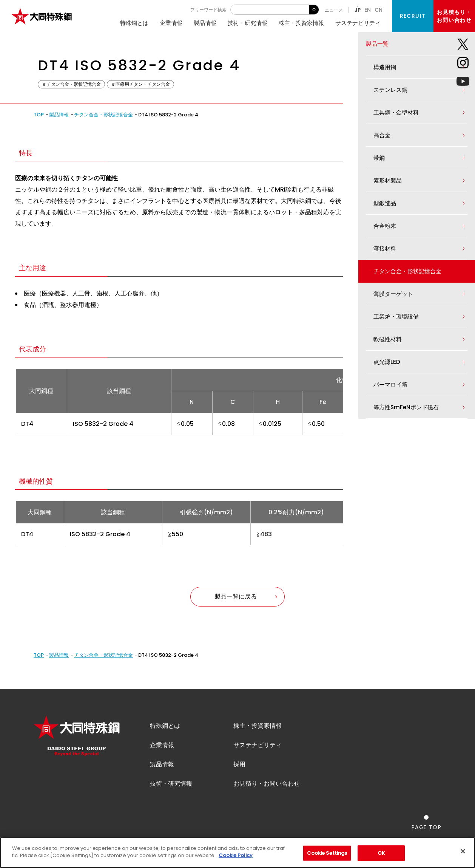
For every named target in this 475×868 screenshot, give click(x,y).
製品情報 (205, 23)
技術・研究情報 (248, 23)
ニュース (334, 10)
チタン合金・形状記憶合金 (103, 115)
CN (379, 10)
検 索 (314, 10)
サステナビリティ (358, 23)
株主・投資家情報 (301, 23)
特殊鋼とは (134, 23)
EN (368, 10)
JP (358, 10)
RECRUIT (413, 16)
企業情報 (171, 23)
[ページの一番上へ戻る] (426, 822)
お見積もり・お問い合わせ (454, 16)
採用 (239, 764)
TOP (39, 115)
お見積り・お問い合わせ (267, 784)
